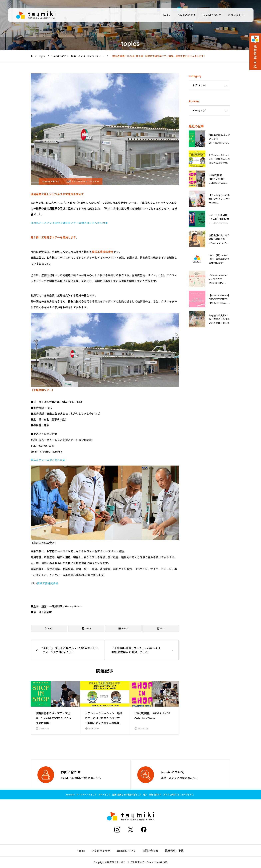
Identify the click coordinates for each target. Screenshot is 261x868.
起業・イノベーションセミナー (83, 181)
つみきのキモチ (186, 15)
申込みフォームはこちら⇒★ (48, 460)
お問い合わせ (235, 15)
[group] (55, 708)
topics (166, 15)
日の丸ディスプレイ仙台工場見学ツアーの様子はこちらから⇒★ (69, 223)
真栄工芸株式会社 (48, 583)
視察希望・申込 (174, 850)
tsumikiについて (211, 15)
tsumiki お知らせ (51, 181)
